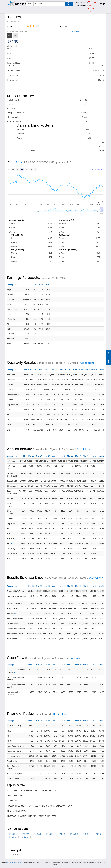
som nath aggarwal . (18, 811)
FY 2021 (62, 834)
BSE (15, 35)
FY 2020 (74, 834)
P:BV (32, 162)
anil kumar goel (15, 796)
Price (19, 162)
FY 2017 (13, 837)
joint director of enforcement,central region (31, 790)
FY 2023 (38, 834)
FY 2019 (86, 834)
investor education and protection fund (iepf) (32, 816)
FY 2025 (13, 834)
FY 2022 (50, 834)
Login (103, 4)
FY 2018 (98, 834)
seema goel (13, 801)
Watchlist (76, 32)
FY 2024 (25, 834)
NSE (10, 35)
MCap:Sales (58, 162)
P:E (26, 162)
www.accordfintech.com (14, 862)
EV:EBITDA (43, 162)
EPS (69, 162)
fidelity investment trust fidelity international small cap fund (39, 806)
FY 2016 (24, 837)
